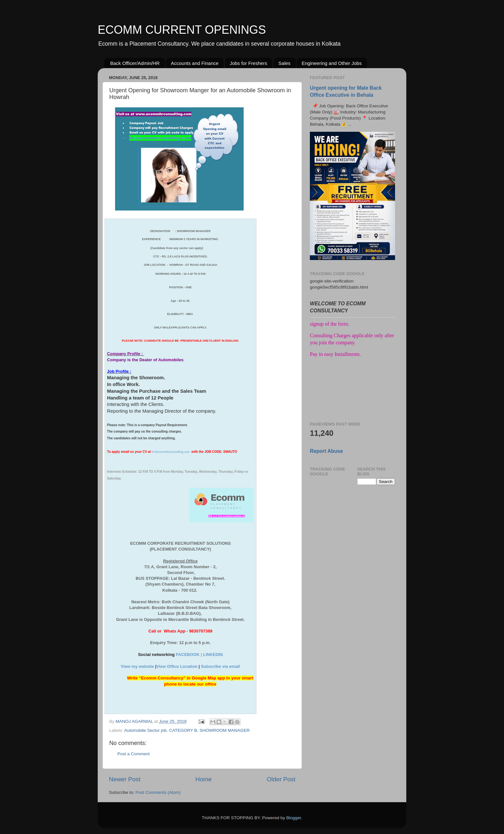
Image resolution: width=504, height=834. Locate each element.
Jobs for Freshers (249, 63)
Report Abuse (326, 451)
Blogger (294, 818)
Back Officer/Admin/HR (135, 63)
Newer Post (125, 779)
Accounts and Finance (194, 63)
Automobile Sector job (146, 730)
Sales (284, 63)
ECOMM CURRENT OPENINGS (182, 30)
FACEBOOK (188, 655)
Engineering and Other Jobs (332, 63)
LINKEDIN (213, 655)
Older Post (281, 779)
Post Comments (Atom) (158, 792)
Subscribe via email (220, 666)
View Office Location (177, 666)
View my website (137, 666)
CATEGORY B (183, 730)
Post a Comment (134, 754)
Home (203, 779)
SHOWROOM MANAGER (225, 730)
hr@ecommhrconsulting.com (171, 452)
